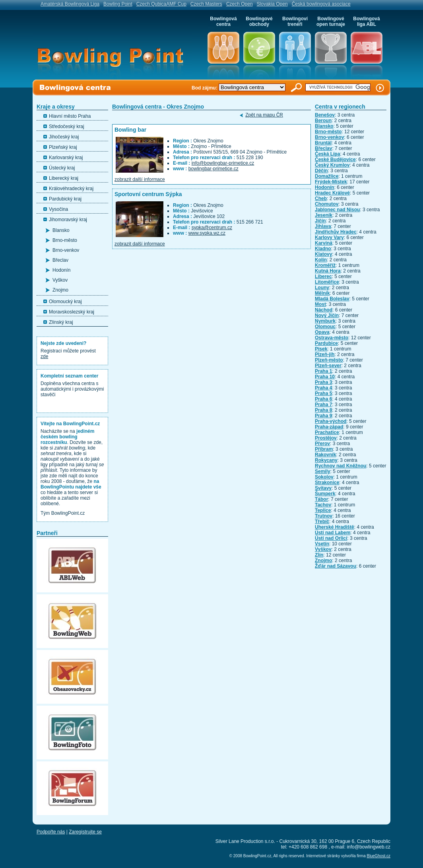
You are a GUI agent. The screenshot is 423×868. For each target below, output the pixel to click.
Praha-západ (329, 427)
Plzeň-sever (328, 366)
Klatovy (323, 254)
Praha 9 (323, 416)
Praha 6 (323, 399)
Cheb (321, 199)
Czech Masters (206, 4)
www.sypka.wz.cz (207, 233)
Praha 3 (323, 382)
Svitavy (323, 488)
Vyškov (60, 280)
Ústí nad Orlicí (331, 538)
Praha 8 (323, 410)
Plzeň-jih (325, 354)
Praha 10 (325, 377)
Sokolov (324, 477)
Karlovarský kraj (66, 158)
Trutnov (324, 516)
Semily (323, 471)
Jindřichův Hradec (336, 232)
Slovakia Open (272, 4)
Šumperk (325, 494)
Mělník (322, 293)
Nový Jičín (327, 315)
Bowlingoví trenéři (295, 21)
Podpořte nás (51, 832)
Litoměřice (327, 282)
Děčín (321, 171)
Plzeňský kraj (63, 147)
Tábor (321, 499)
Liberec (323, 276)
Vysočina (58, 209)
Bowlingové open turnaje (331, 21)
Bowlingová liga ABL (366, 21)
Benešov (325, 115)
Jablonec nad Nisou (337, 210)
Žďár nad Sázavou (336, 566)
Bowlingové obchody (259, 21)
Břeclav (60, 260)
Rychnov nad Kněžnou (341, 466)
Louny (322, 288)
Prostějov (326, 438)
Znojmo (60, 290)
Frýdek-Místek (331, 182)
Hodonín (61, 270)
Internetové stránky (323, 856)
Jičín (320, 221)
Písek (321, 349)
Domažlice (327, 176)
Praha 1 (323, 371)
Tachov (323, 505)
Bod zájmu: (205, 88)
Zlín (319, 555)
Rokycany (326, 460)
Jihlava (323, 226)
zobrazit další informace (140, 179)
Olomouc (325, 327)
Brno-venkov (66, 250)
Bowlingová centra (223, 21)
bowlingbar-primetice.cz (213, 169)
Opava (322, 332)
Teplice (323, 510)
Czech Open (240, 4)
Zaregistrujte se (85, 832)
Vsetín (322, 544)
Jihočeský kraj (64, 137)
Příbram (324, 449)
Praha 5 (323, 393)
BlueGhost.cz (379, 856)
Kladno (323, 249)
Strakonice (327, 483)
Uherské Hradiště (335, 527)
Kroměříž (325, 265)
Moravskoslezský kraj (72, 312)
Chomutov (327, 204)
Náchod (324, 310)
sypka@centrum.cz (212, 228)
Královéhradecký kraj (71, 189)
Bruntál (323, 143)
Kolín (321, 260)
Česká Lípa (327, 154)
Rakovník (325, 455)
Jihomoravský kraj (68, 220)
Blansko (61, 230)
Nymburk (325, 321)
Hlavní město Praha (70, 116)
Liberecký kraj (64, 178)
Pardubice (326, 343)
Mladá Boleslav (332, 299)
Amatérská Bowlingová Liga (70, 4)
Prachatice (327, 432)
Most (320, 304)
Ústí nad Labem (333, 533)
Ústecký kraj (62, 168)
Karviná (324, 243)
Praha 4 (323, 388)
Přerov (322, 444)
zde (44, 356)
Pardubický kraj (65, 199)
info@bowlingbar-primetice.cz (223, 163)
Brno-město (65, 240)
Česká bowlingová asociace (321, 4)
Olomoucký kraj (65, 302)
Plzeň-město (329, 360)
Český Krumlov (332, 165)
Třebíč (322, 522)
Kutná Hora (328, 271)
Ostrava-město (332, 338)
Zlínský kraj (61, 322)
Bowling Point (118, 4)
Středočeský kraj (67, 127)
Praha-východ (331, 421)
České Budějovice (335, 160)
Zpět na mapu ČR (264, 115)
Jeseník (324, 215)
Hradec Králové (332, 193)
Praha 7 (323, 405)
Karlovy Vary (329, 237)
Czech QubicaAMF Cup (161, 4)
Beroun (323, 121)
